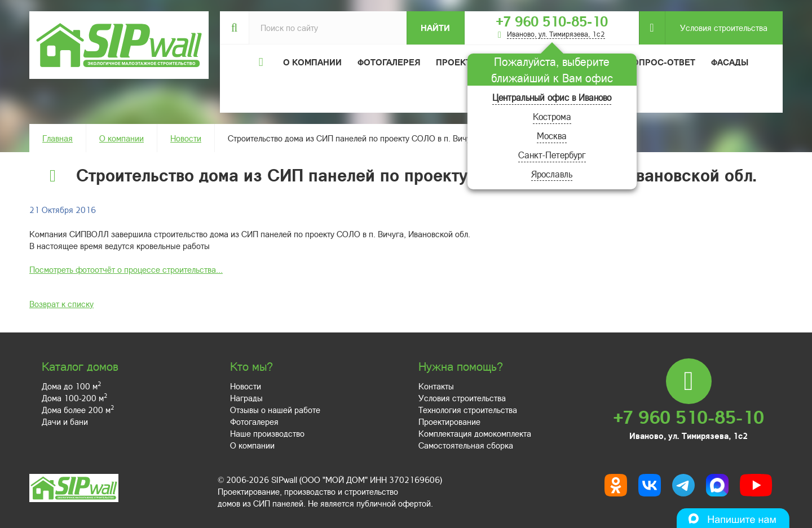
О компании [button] (312, 62)
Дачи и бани (65, 421)
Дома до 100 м (71, 386)
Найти (435, 28)
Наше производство (267, 433)
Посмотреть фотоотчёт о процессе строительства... (126, 269)
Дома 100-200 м (74, 398)
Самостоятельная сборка (466, 445)
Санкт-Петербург (552, 155)
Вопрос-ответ (661, 62)
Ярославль (552, 174)
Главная (58, 138)
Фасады (730, 62)
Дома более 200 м (78, 410)
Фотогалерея (389, 62)
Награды (246, 398)
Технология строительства (468, 410)
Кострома (552, 116)
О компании (122, 138)
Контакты (436, 386)
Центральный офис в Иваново (552, 97)
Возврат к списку (61, 304)
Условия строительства (716, 28)
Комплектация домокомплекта (475, 433)
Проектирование (449, 421)
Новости (186, 138)
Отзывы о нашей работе (275, 410)
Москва (552, 136)
